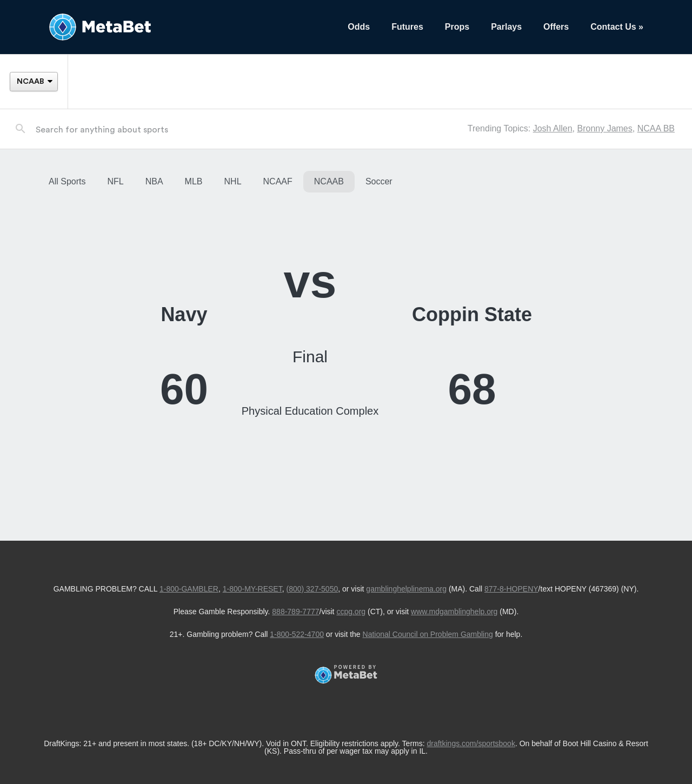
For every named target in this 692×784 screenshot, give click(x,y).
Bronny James (604, 128)
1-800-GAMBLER (189, 589)
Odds (359, 27)
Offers (556, 27)
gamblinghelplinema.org (406, 589)
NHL (233, 181)
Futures (407, 27)
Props (457, 27)
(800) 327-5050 (312, 589)
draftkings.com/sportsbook (471, 743)
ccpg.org (351, 612)
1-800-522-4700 (297, 634)
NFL (115, 181)
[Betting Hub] (187, 27)
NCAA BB (656, 128)
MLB (194, 181)
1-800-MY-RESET (252, 589)
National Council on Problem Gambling (428, 634)
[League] (34, 82)
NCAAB (329, 181)
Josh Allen (553, 128)
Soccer (379, 181)
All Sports (67, 181)
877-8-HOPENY (511, 589)
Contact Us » (617, 27)
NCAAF (278, 181)
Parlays (506, 27)
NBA (154, 181)
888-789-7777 (295, 612)
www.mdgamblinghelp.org (454, 612)
